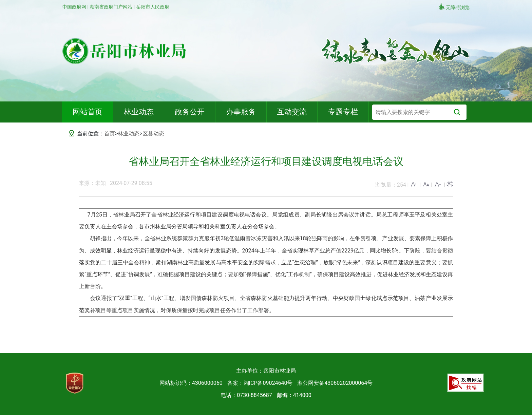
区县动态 (153, 134)
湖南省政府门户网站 (111, 7)
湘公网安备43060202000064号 (335, 383)
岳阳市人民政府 (153, 7)
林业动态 (129, 134)
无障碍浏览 (454, 7)
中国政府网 (75, 7)
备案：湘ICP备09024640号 (260, 383)
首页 (110, 134)
